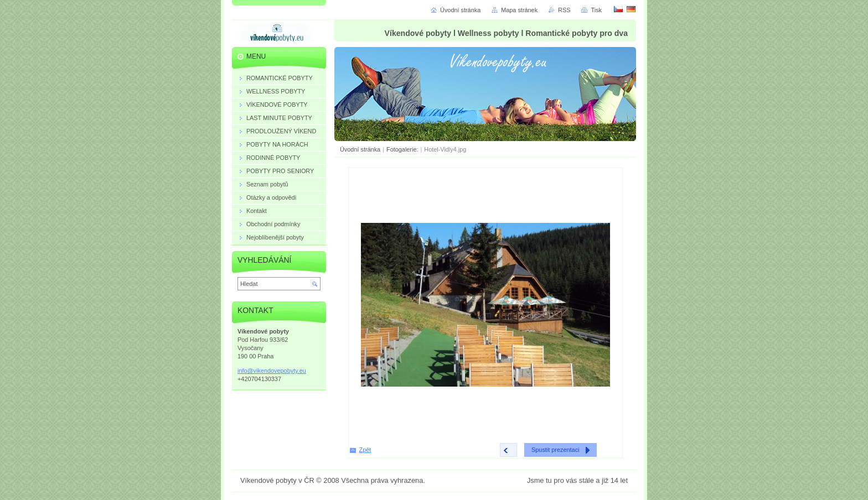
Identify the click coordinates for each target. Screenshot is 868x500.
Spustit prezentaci (555, 450)
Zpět (365, 450)
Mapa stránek (519, 10)
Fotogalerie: (403, 149)
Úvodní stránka (360, 149)
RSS (564, 10)
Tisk (596, 10)
